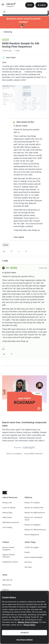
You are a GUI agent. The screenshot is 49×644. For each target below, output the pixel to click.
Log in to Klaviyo (9, 508)
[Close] (48, 593)
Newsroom (7, 585)
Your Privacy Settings (25, 640)
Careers (6, 590)
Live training (7, 527)
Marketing (8, 32)
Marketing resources (11, 522)
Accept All (24, 633)
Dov (8, 268)
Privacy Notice (29, 625)
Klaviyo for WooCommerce (35, 530)
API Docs (28, 562)
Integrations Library (10, 562)
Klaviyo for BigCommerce (35, 513)
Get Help (28, 567)
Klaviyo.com (7, 503)
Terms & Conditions (14, 454)
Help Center (7, 517)
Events (27, 552)
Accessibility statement (33, 454)
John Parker (11, 58)
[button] (3, 5)
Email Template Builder (34, 557)
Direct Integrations (32, 535)
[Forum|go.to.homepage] (11, 5)
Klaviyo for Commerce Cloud (33, 519)
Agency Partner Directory (9, 556)
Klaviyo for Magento (33, 525)
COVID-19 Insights (32, 547)
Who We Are (7, 580)
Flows (6, 245)
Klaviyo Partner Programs (8, 549)
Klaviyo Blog (7, 513)
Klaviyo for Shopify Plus (34, 508)
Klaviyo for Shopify (32, 503)
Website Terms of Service (28, 622)
